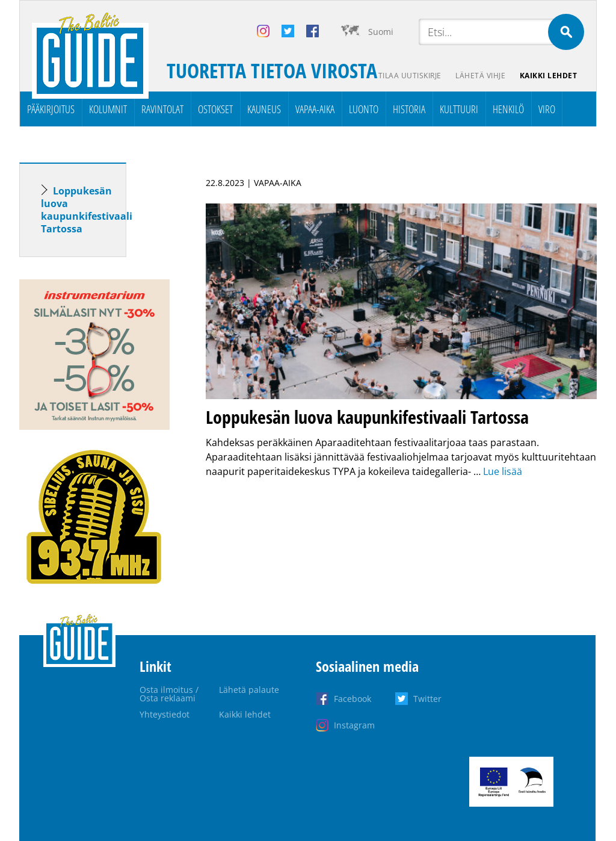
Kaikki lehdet (549, 76)
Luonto (364, 109)
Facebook (353, 699)
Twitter (427, 699)
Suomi (381, 32)
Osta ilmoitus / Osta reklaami (169, 694)
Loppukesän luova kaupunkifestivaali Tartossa (87, 210)
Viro (547, 109)
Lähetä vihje (480, 76)
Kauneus (264, 109)
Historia (409, 109)
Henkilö (508, 109)
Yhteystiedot (165, 714)
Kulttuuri (459, 109)
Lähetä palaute (249, 690)
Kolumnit (108, 109)
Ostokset (215, 109)
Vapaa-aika (315, 109)
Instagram (354, 725)
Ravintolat (162, 109)
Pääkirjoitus (51, 109)
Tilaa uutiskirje (409, 76)
